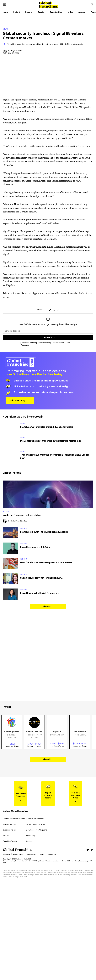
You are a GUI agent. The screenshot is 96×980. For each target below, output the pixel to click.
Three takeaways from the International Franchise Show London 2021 (55, 456)
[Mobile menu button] (5, 5)
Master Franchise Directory (14, 819)
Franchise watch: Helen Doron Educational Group (47, 427)
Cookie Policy (32, 854)
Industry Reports (10, 824)
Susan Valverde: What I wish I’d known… (42, 578)
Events (41, 12)
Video (70, 12)
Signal (6, 100)
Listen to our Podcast (35, 819)
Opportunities (56, 12)
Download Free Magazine (37, 830)
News (5, 12)
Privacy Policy (18, 854)
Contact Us (52, 854)
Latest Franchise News (35, 824)
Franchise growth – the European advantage (44, 532)
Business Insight (9, 830)
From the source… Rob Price (35, 547)
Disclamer (6, 854)
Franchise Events (10, 841)
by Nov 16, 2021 (15, 52)
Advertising (31, 836)
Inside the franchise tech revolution (22, 515)
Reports (29, 12)
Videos (6, 836)
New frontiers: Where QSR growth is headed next (47, 562)
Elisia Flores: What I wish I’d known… (40, 593)
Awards (82, 12)
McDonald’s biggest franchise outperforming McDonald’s (51, 441)
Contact (29, 841)
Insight (17, 12)
